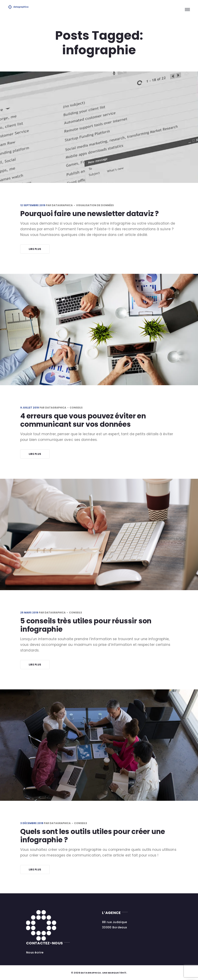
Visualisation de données (95, 205)
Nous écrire (35, 952)
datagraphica (62, 205)
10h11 (123, 973)
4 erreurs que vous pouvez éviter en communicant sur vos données (83, 420)
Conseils (76, 408)
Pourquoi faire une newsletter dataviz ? (89, 214)
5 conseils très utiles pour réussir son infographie (86, 625)
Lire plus (35, 249)
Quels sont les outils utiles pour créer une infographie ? (93, 836)
